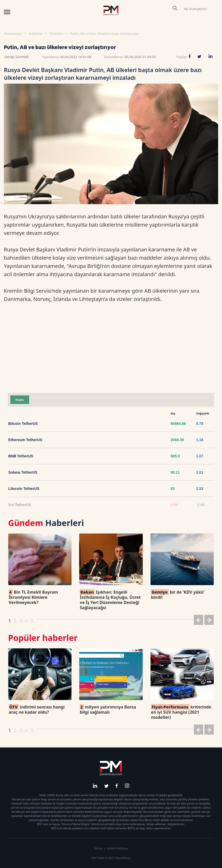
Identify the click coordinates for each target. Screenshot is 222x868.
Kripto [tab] (20, 400)
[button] (199, 621)
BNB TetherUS (21, 456)
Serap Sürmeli (17, 57)
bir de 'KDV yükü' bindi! (178, 595)
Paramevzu (13, 34)
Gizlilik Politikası (117, 848)
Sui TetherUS (20, 505)
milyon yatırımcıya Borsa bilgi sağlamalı (108, 710)
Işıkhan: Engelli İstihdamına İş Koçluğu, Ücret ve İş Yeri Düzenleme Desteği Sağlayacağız (110, 600)
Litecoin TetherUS (24, 489)
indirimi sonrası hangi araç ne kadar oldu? (37, 710)
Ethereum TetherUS (25, 440)
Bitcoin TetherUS (23, 424)
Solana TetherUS (23, 472)
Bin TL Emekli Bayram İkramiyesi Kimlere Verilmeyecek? (33, 597)
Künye (98, 848)
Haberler (36, 34)
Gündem (57, 34)
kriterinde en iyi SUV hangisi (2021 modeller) (181, 712)
